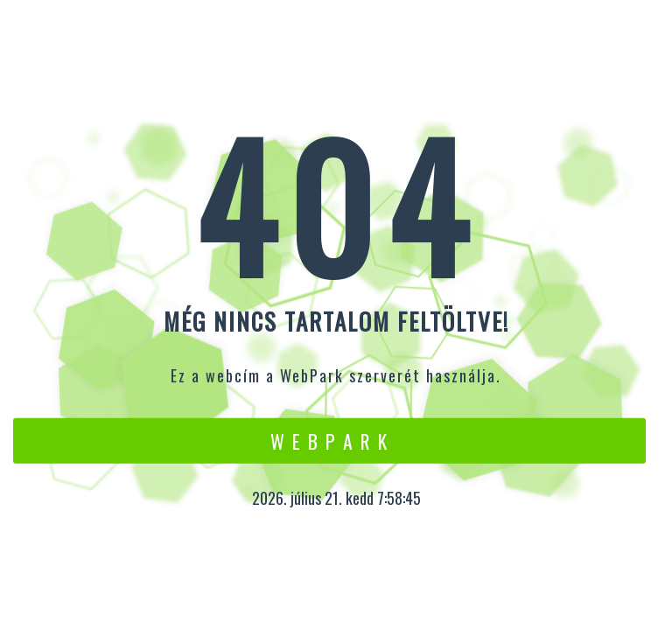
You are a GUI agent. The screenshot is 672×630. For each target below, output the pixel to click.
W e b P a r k (329, 440)
